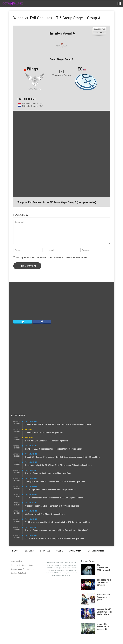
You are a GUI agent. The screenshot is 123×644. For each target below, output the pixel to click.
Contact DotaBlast (19, 573)
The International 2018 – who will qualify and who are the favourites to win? (59, 424)
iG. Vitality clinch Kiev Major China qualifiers (45, 514)
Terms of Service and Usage (23, 565)
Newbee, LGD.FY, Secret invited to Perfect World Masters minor (54, 449)
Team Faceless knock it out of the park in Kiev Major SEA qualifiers (55, 538)
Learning (29, 438)
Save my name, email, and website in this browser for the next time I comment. (52, 258)
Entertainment (96, 551)
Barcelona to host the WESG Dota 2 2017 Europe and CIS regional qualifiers (58, 465)
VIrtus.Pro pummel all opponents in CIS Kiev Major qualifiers (52, 506)
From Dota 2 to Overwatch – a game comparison (47, 441)
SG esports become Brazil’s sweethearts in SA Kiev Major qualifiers (55, 481)
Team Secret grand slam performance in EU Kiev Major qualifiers (54, 498)
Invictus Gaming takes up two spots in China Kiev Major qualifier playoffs (57, 530)
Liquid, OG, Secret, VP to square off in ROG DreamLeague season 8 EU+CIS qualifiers (63, 457)
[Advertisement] (62, 153)
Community (75, 551)
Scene (60, 551)
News (15, 551)
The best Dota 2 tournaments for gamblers (44, 433)
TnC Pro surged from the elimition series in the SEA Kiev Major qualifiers (58, 522)
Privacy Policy (17, 561)
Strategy (45, 551)
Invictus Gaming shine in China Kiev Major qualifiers (48, 473)
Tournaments (31, 421)
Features (29, 551)
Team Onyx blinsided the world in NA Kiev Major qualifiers (51, 490)
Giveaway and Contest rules (22, 569)
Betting (29, 430)
